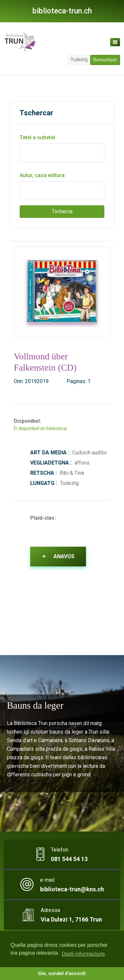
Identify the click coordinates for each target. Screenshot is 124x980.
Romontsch (105, 60)
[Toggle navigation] (115, 42)
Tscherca (62, 211)
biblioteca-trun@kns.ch (72, 889)
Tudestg (79, 59)
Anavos (58, 556)
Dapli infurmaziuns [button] (83, 954)
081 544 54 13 (69, 859)
